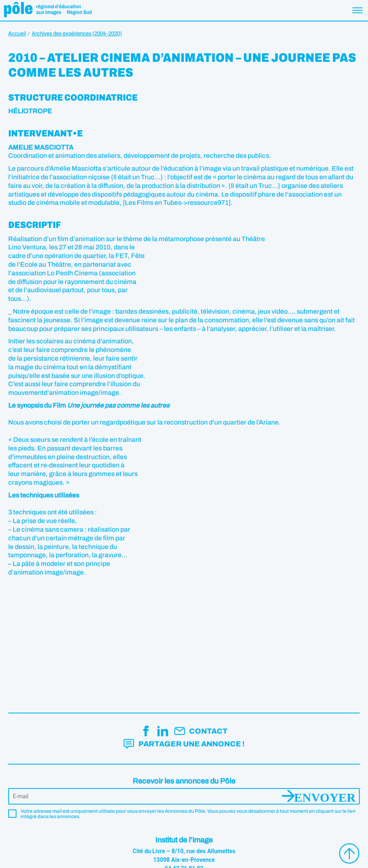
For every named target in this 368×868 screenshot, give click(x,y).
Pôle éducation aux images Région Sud (48, 10)
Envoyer (325, 796)
